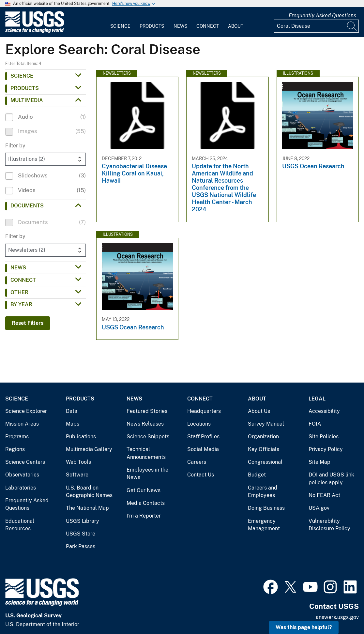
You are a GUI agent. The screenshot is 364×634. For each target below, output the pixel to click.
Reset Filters (28, 323)
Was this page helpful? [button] (304, 627)
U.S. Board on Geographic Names (89, 492)
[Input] (316, 26)
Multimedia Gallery (89, 449)
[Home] (35, 31)
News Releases (145, 424)
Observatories (22, 475)
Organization (263, 437)
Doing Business (266, 508)
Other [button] (19, 292)
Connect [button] (23, 280)
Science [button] (22, 76)
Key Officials (264, 449)
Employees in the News (147, 474)
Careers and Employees (263, 492)
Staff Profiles (203, 437)
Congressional (265, 462)
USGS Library (83, 521)
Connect (208, 26)
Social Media (203, 449)
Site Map (319, 462)
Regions (15, 449)
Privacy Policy (326, 449)
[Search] (352, 26)
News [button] (18, 268)
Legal (317, 399)
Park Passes (81, 546)
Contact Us (201, 475)
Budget (257, 475)
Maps (73, 424)
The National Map (87, 508)
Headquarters (204, 411)
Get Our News (144, 490)
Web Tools (78, 462)
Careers (197, 462)
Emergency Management (264, 525)
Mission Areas (22, 424)
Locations (199, 424)
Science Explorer (26, 411)
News (180, 26)
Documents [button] (27, 206)
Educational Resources (20, 525)
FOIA (315, 424)
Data (72, 411)
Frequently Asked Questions (322, 15)
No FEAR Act (324, 495)
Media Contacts (146, 503)
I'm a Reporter (144, 516)
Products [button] (25, 88)
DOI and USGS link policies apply (331, 479)
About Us (259, 411)
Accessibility (324, 411)
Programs (17, 437)
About (236, 26)
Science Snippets (148, 437)
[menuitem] (120, 22)
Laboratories (21, 488)
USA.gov (319, 508)
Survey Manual (266, 424)
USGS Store (81, 534)
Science (120, 26)
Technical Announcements (146, 453)
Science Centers (25, 462)
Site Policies (324, 437)
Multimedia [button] (27, 100)
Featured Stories (147, 411)
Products (152, 26)
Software (77, 475)
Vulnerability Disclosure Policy (329, 525)
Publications (81, 437)
